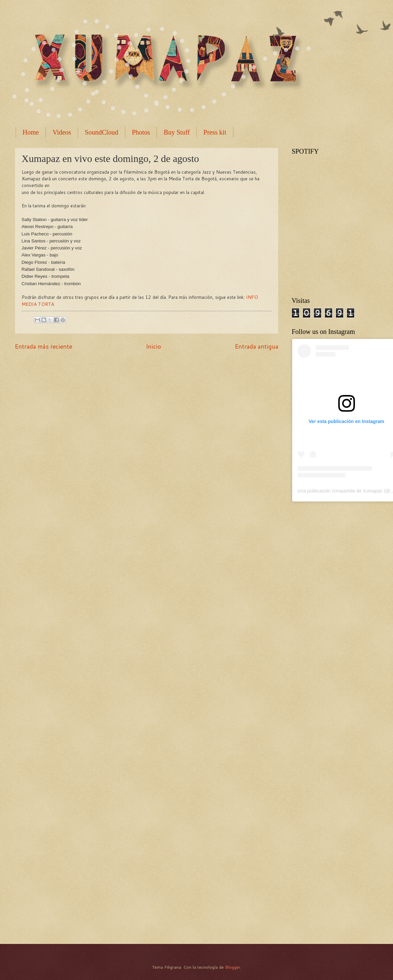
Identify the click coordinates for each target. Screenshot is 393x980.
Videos (62, 132)
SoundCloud (102, 132)
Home (31, 132)
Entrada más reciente (43, 346)
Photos (141, 132)
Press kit (215, 132)
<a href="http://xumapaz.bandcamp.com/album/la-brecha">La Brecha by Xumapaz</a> (342, 826)
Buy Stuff (177, 132)
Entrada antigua (257, 346)
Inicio (153, 346)
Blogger (233, 967)
